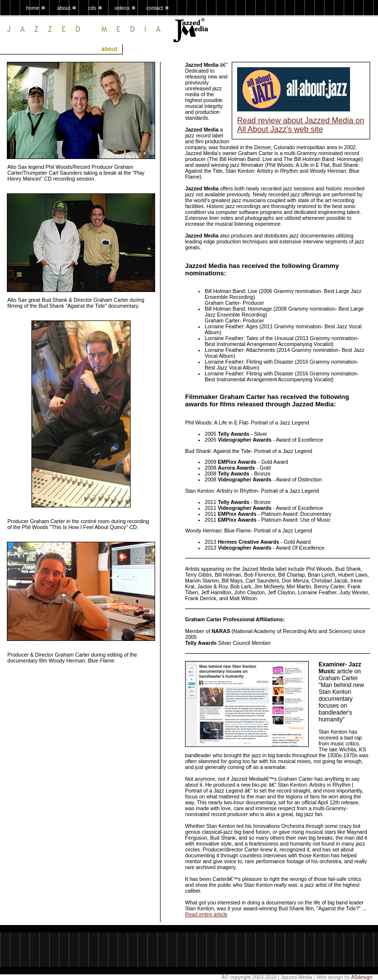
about (64, 8)
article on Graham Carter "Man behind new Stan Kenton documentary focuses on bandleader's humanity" (341, 692)
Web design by (333, 977)
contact (155, 8)
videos (122, 8)
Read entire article (206, 914)
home (33, 8)
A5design (362, 977)
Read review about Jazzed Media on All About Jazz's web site (301, 125)
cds (92, 8)
